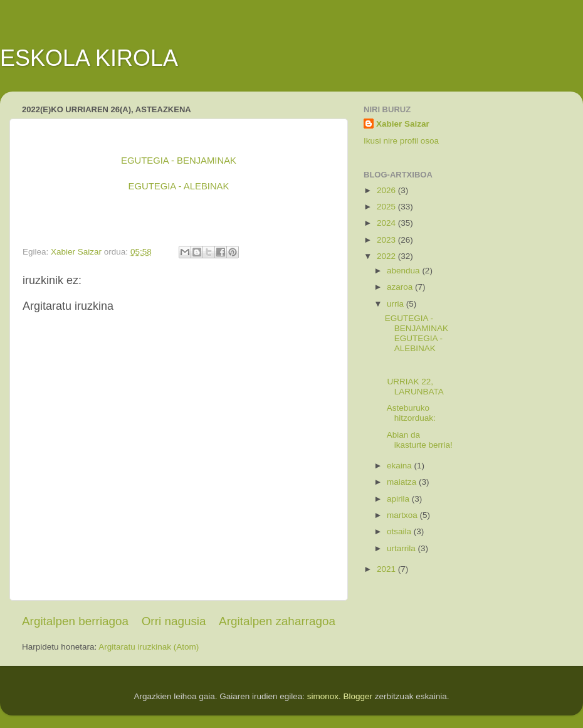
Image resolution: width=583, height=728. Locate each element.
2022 (387, 256)
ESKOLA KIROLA (89, 58)
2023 (387, 240)
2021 (387, 569)
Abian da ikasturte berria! (419, 440)
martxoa (403, 515)
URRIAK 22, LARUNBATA (414, 387)
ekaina (401, 466)
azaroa (401, 287)
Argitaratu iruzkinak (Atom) (149, 647)
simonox (323, 696)
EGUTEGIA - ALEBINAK (179, 186)
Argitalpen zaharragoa (277, 621)
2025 (387, 207)
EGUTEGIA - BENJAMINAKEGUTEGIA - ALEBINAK (417, 334)
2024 (387, 223)
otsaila (400, 531)
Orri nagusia (174, 621)
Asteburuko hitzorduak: (410, 413)
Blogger (358, 696)
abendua (404, 271)
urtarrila (402, 548)
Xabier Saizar (403, 124)
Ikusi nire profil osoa (401, 141)
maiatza (403, 482)
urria (397, 304)
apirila (399, 499)
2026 (387, 190)
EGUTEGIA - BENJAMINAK (179, 161)
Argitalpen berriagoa (75, 621)
